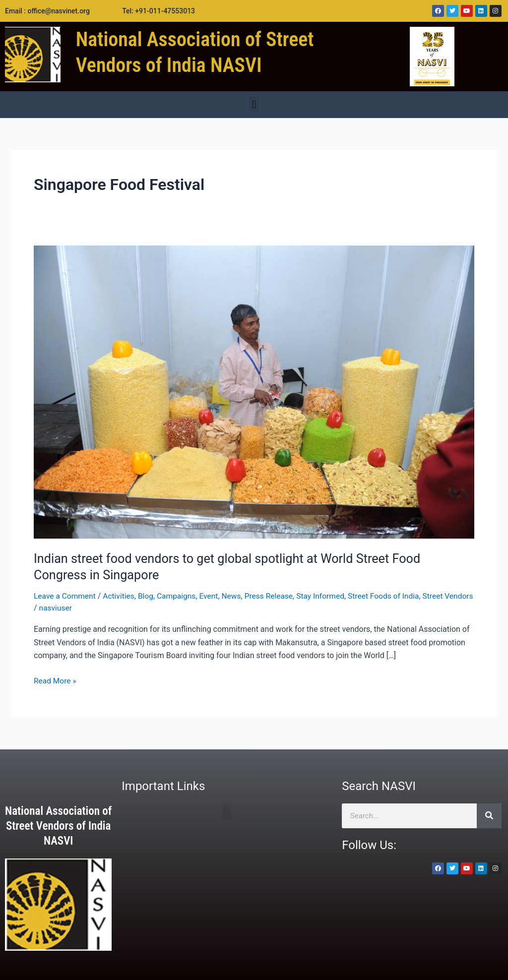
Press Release (275, 596)
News (237, 596)
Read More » (56, 679)
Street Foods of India (393, 596)
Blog (149, 596)
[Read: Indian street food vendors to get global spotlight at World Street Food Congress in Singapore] (254, 392)
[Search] (489, 815)
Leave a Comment (66, 596)
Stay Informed (328, 596)
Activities (121, 596)
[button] (254, 104)
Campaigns (180, 596)
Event (214, 596)
